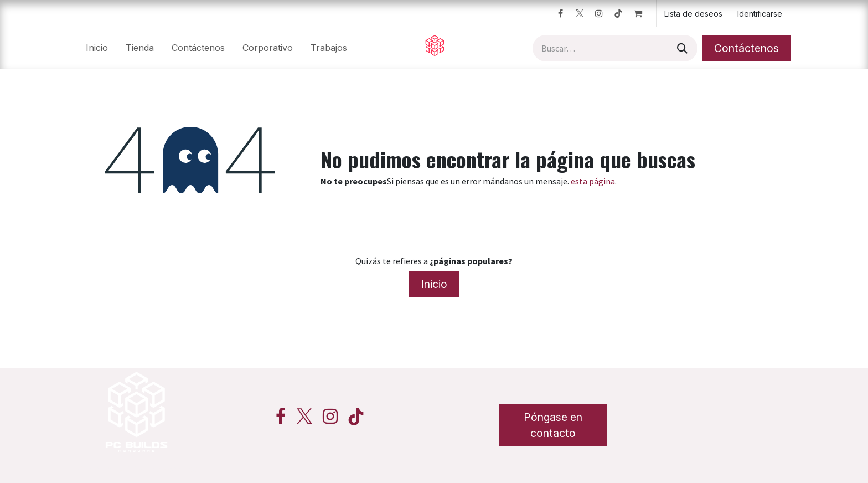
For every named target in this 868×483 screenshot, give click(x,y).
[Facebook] (560, 13)
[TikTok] (618, 13)
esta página (593, 181)
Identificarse (760, 14)
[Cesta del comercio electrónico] (643, 13)
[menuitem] (97, 48)
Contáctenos (746, 48)
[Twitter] (580, 13)
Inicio (434, 284)
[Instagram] (599, 13)
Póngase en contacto (553, 425)
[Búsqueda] (681, 48)
